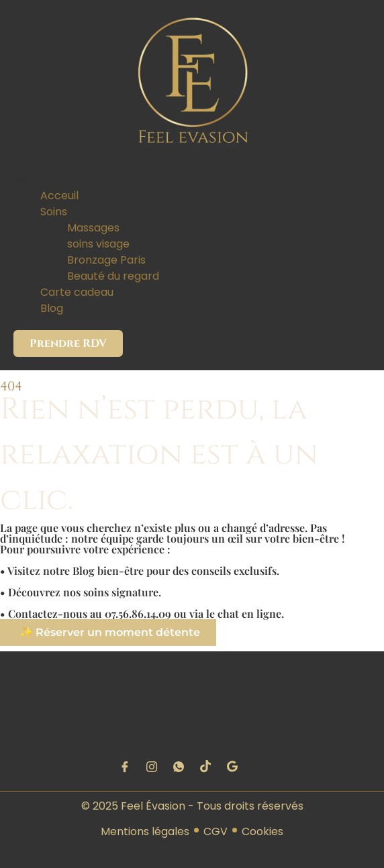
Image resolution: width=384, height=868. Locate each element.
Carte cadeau (77, 292)
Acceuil (59, 196)
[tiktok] (205, 767)
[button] (192, 180)
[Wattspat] (179, 767)
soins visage (98, 244)
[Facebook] (125, 767)
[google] (232, 767)
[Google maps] (259, 767)
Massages (93, 228)
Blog (52, 308)
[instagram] (152, 767)
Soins (54, 212)
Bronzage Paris (106, 260)
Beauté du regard (113, 276)
